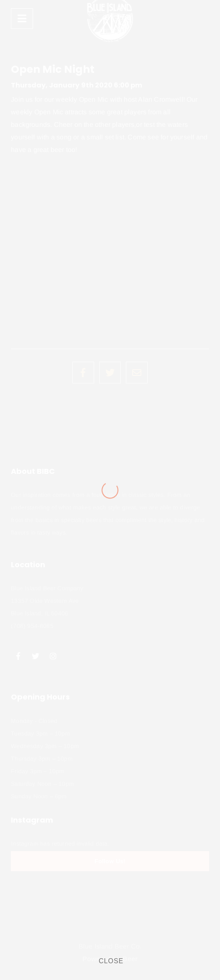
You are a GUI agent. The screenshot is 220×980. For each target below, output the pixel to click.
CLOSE (111, 961)
